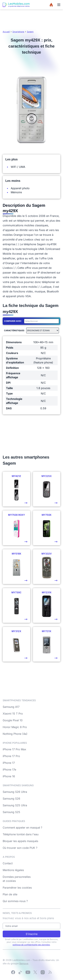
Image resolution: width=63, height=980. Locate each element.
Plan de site (10, 894)
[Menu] (59, 5)
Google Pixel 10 (13, 720)
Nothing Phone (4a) (15, 734)
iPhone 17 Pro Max (14, 749)
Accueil (6, 32)
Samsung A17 (11, 707)
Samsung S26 (11, 799)
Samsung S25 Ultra (15, 805)
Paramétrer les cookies (17, 888)
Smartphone (18, 32)
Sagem (30, 32)
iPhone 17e (9, 770)
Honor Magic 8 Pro (15, 727)
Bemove (24, 963)
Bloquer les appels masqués (20, 841)
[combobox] (41, 321)
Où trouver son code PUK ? (20, 848)
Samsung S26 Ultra (15, 792)
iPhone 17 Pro (11, 756)
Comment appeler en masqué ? (22, 828)
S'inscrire (32, 934)
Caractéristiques (14, 330)
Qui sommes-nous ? (15, 901)
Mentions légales (13, 870)
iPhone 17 (9, 763)
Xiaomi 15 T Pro (13, 714)
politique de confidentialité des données (31, 945)
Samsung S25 (11, 812)
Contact (8, 863)
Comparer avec (13, 321)
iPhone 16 (9, 776)
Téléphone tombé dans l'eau (21, 834)
